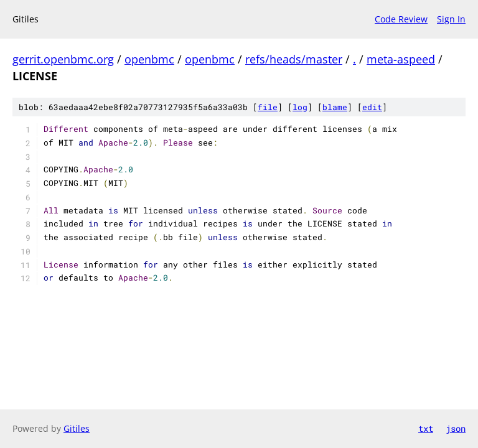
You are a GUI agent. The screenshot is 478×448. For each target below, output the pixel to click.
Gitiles (77, 428)
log (300, 107)
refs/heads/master (294, 59)
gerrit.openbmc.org (63, 59)
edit (372, 107)
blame (335, 107)
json (456, 428)
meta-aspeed (401, 59)
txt (426, 428)
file (268, 107)
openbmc (149, 59)
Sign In (451, 19)
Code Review (401, 19)
